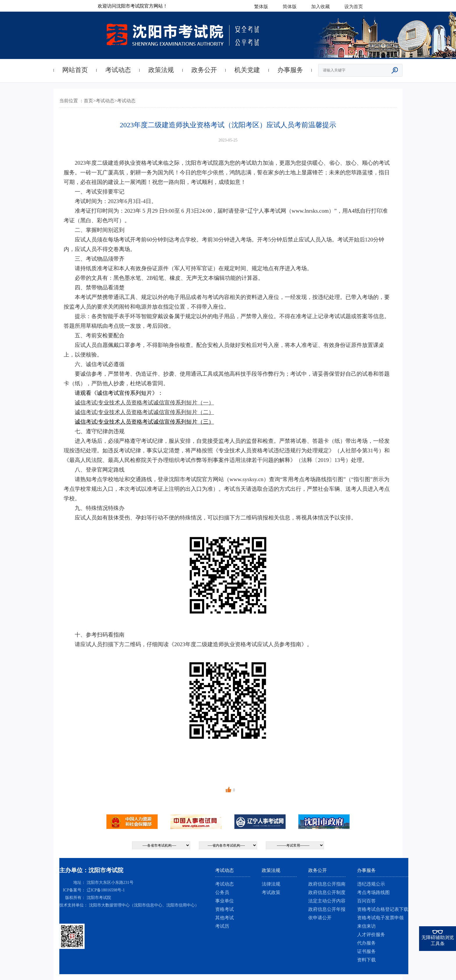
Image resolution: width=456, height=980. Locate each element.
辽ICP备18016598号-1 (106, 890)
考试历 (222, 926)
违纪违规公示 (371, 884)
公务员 (222, 892)
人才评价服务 (371, 935)
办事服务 (290, 70)
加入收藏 (320, 7)
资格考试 (225, 909)
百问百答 (366, 901)
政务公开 (204, 70)
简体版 (290, 7)
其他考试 (225, 918)
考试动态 (118, 70)
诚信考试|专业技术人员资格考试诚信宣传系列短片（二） (144, 412)
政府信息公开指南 (327, 884)
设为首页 (354, 7)
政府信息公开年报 (327, 909)
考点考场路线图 (373, 892)
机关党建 (247, 70)
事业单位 (225, 901)
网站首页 (75, 70)
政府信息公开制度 (327, 892)
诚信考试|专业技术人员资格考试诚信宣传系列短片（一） (144, 403)
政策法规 (161, 70)
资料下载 (366, 960)
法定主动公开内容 (327, 901)
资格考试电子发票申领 (380, 918)
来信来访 (366, 926)
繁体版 (261, 7)
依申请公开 (320, 918)
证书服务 (366, 951)
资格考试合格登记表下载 (383, 909)
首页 (88, 101)
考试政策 (271, 892)
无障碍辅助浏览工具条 (438, 940)
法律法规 (271, 884)
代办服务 (366, 943)
